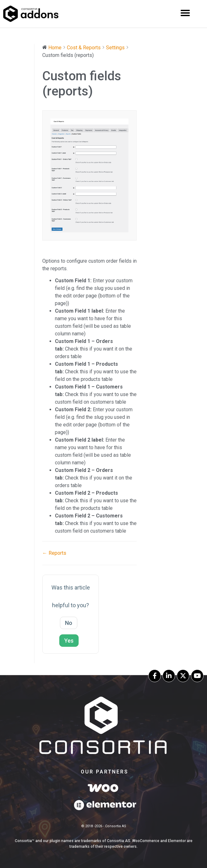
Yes (69, 641)
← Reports (54, 553)
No (69, 623)
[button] (185, 13)
